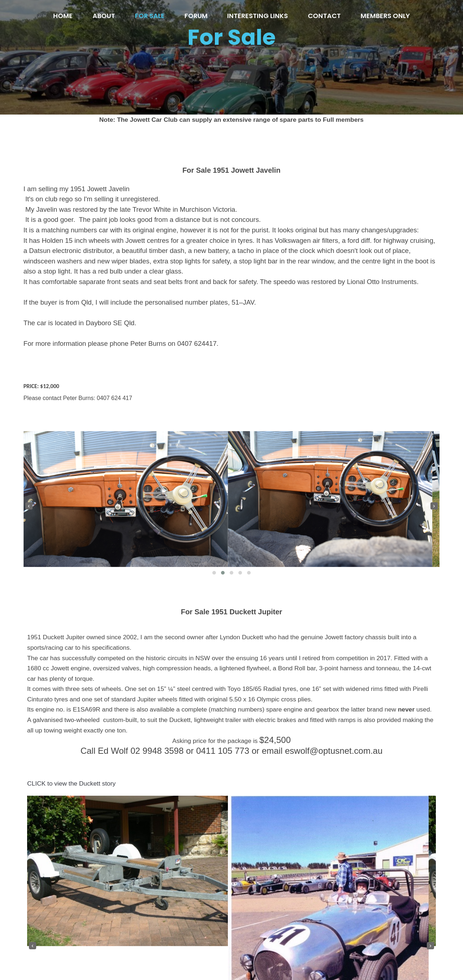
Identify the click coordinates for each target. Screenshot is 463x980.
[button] (320, 318)
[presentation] (241, 252)
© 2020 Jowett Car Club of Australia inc (232, 959)
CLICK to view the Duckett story (71, 799)
